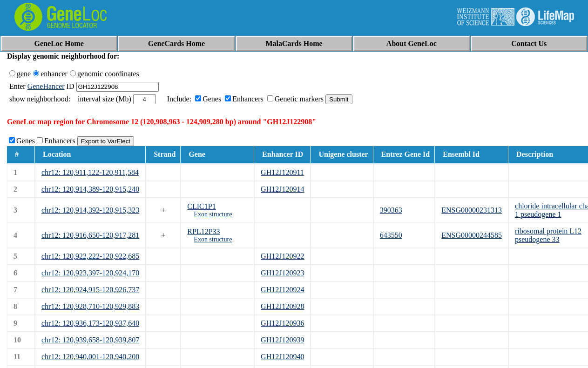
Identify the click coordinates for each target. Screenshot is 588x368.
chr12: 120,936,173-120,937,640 (90, 323)
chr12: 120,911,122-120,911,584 (90, 172)
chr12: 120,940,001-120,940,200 (90, 357)
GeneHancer (46, 86)
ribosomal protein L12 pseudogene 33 (548, 235)
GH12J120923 (282, 273)
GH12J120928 (282, 306)
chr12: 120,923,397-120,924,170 (90, 273)
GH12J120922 (282, 256)
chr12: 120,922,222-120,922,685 (90, 256)
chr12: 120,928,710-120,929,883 (90, 306)
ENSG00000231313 (472, 210)
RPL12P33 (203, 231)
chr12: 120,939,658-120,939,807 (90, 340)
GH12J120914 (282, 189)
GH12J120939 (282, 340)
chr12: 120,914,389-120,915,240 (90, 189)
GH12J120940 (282, 357)
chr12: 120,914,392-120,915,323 (90, 210)
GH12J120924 (282, 290)
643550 (391, 235)
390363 (391, 210)
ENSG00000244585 (472, 235)
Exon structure (213, 214)
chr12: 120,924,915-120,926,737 (90, 290)
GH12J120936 (282, 323)
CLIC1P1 (201, 206)
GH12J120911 (282, 172)
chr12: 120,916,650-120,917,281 (90, 235)
